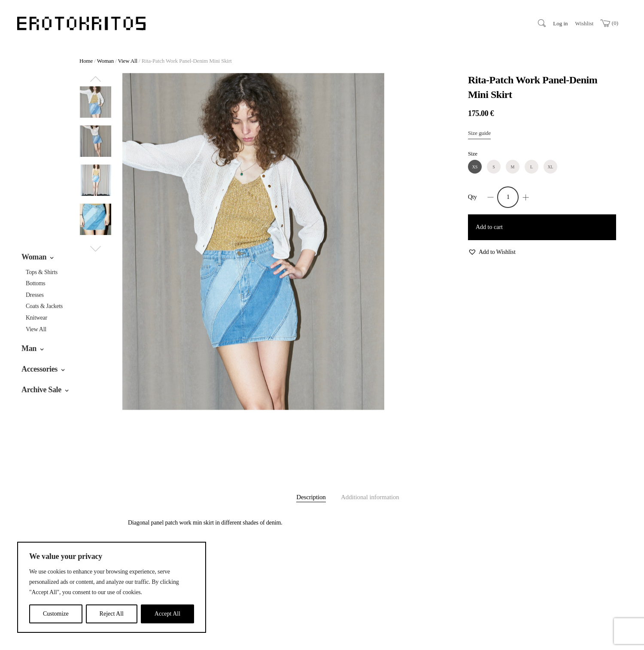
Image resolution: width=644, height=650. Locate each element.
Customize (56, 614)
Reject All (112, 614)
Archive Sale (41, 390)
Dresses (35, 295)
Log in (560, 23)
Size (473, 154)
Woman (34, 257)
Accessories (39, 369)
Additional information (370, 497)
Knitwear (36, 318)
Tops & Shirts (42, 272)
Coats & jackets (44, 306)
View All (36, 329)
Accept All (167, 614)
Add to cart (489, 227)
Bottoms (36, 283)
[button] (492, 252)
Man (29, 348)
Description (311, 497)
